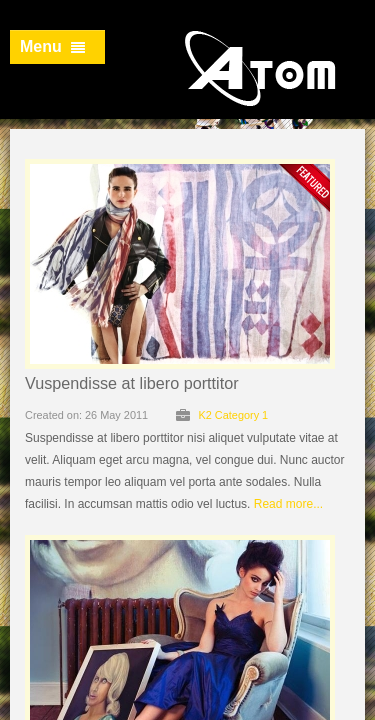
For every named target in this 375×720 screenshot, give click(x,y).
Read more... (288, 504)
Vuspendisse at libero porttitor (132, 383)
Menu (52, 46)
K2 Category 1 (233, 415)
